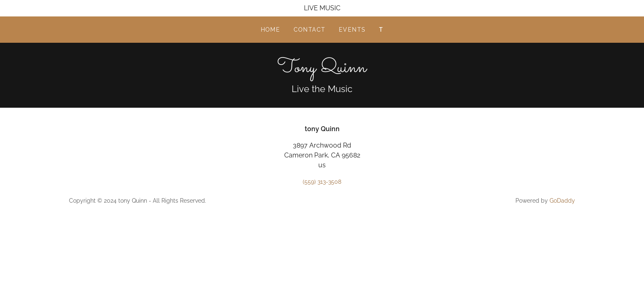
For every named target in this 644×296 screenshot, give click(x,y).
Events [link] (352, 30)
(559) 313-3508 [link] (322, 182)
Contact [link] (310, 30)
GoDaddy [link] (562, 201)
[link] (322, 70)
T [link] (381, 30)
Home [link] (271, 30)
